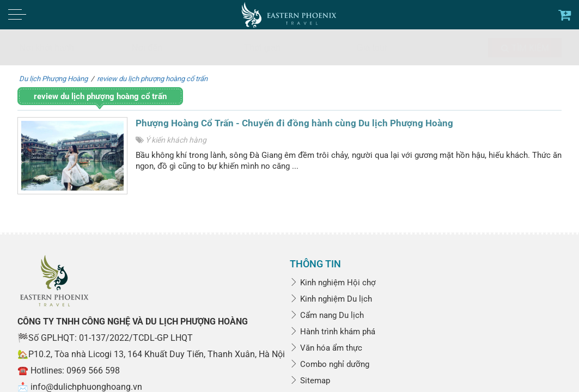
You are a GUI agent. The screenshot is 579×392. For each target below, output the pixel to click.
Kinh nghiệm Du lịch (331, 299)
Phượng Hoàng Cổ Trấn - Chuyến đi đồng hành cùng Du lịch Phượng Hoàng (294, 123)
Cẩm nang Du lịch (327, 315)
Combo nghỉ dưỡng (330, 364)
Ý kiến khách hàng (176, 140)
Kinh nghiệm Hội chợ (333, 283)
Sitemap (310, 381)
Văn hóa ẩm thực (326, 348)
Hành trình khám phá (333, 332)
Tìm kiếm (525, 48)
